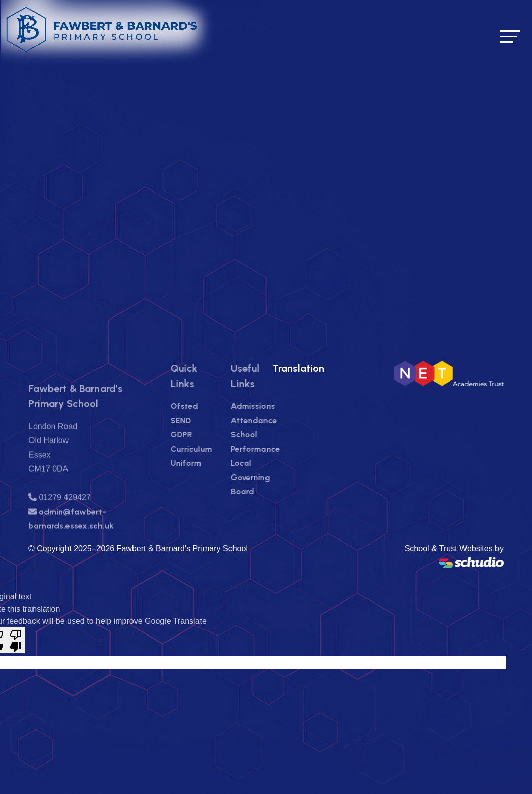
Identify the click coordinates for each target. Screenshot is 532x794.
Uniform (205, 463)
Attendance (273, 420)
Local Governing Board (270, 477)
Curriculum (211, 449)
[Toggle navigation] (510, 36)
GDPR (201, 435)
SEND (200, 420)
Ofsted (204, 406)
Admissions (272, 406)
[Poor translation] (16, 640)
